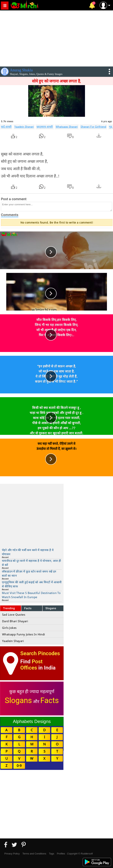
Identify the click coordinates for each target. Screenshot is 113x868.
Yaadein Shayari (24, 127)
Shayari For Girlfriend (93, 127)
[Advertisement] (56, 38)
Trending (9, 608)
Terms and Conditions (34, 854)
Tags (52, 854)
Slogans (51, 608)
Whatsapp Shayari (67, 127)
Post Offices (31, 665)
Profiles (61, 854)
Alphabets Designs (32, 721)
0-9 (19, 766)
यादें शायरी (6, 127)
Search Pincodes (40, 653)
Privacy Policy (12, 854)
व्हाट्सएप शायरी (45, 127)
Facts (28, 608)
